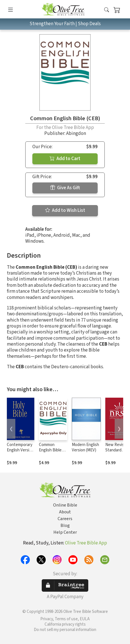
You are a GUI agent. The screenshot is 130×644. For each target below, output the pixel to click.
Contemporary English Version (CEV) (20, 450)
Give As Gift (65, 188)
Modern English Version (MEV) (85, 447)
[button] (107, 10)
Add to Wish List (65, 210)
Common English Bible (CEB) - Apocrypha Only (53, 453)
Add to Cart (65, 159)
